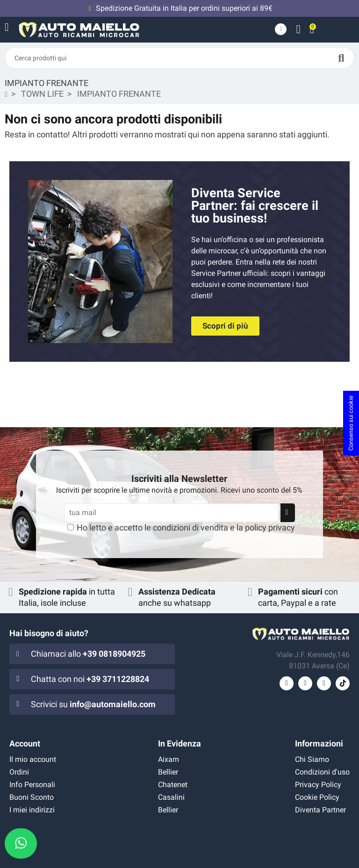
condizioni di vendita (190, 527)
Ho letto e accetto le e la (186, 527)
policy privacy (270, 527)
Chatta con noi (90, 679)
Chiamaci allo (88, 654)
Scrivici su (93, 704)
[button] (225, 326)
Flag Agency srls (275, 859)
